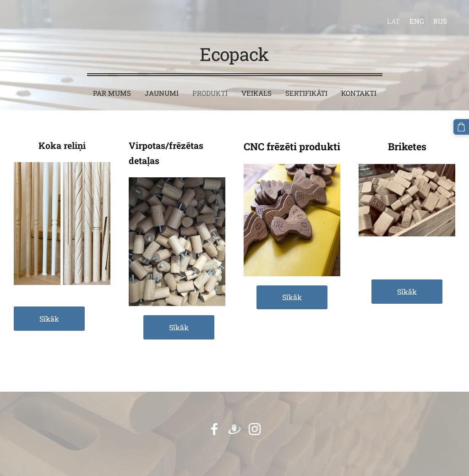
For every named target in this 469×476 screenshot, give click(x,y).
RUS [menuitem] (440, 21)
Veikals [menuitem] (256, 93)
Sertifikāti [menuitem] (306, 93)
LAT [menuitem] (393, 21)
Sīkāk (49, 319)
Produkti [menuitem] (210, 93)
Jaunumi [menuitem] (162, 93)
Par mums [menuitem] (112, 93)
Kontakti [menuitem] (359, 93)
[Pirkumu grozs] (461, 127)
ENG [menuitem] (417, 21)
